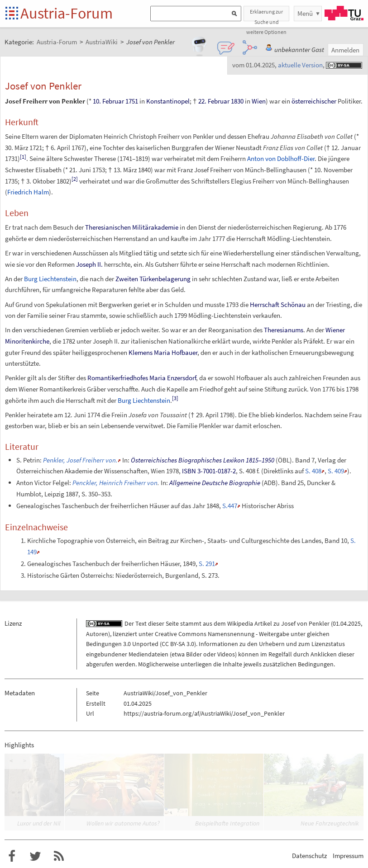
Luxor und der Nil (39, 823)
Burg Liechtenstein (50, 279)
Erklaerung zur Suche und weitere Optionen (266, 15)
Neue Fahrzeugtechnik (330, 823)
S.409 (336, 471)
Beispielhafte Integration (227, 823)
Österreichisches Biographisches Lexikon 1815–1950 (203, 460)
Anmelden (345, 50)
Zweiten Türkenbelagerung (153, 279)
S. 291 (207, 564)
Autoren (97, 634)
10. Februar (108, 101)
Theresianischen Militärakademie (132, 227)
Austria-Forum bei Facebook (12, 856)
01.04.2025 (347, 623)
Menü (305, 13)
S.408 (313, 471)
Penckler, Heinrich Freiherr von (115, 483)
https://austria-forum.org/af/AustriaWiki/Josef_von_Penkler (204, 713)
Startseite (12, 14)
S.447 (230, 506)
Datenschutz (309, 856)
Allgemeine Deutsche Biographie (215, 483)
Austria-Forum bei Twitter (35, 856)
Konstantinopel (168, 101)
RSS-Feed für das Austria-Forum (59, 856)
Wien (259, 101)
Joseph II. (89, 264)
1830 (237, 101)
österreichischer (314, 101)
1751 (132, 101)
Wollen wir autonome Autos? (123, 823)
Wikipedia (240, 623)
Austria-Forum (67, 13)
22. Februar (214, 101)
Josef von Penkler (305, 623)
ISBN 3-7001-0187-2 (209, 471)
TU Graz (344, 13)
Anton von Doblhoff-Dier (281, 158)
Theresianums (284, 330)
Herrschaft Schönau (278, 304)
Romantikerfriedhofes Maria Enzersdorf (142, 378)
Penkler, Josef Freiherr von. (80, 460)
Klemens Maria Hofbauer (163, 352)
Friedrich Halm (28, 192)
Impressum (348, 856)
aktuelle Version (300, 65)
